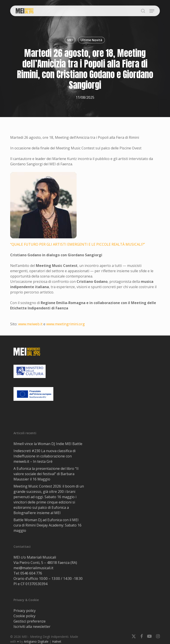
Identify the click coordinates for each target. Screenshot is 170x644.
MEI (70, 40)
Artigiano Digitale (36, 641)
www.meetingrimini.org (66, 324)
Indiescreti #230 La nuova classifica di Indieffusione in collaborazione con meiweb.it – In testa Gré (44, 456)
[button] (152, 11)
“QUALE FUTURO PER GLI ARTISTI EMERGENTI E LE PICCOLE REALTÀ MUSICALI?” (78, 244)
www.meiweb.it (30, 324)
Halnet (57, 641)
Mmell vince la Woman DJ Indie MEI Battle (48, 444)
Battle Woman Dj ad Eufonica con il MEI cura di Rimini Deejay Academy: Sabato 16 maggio (47, 525)
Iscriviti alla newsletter (32, 627)
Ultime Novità (91, 40)
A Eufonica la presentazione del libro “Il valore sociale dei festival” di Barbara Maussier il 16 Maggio (46, 474)
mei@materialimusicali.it (33, 568)
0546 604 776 (31, 573)
